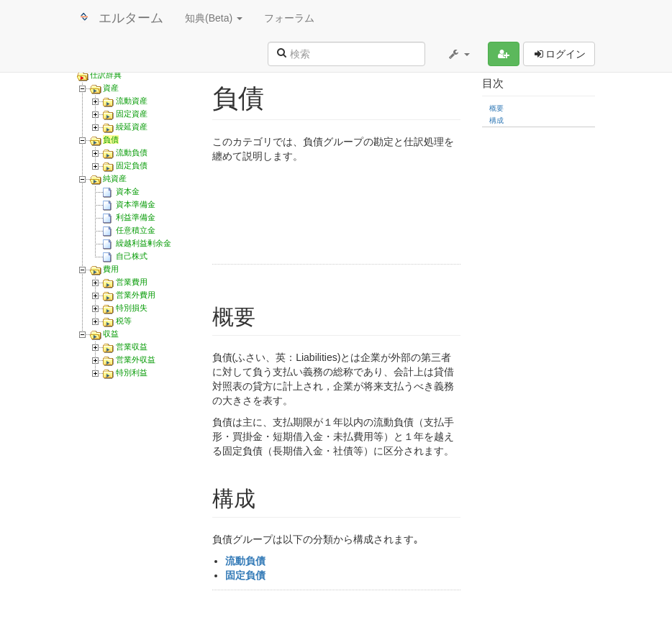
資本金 (128, 191)
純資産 (115, 178)
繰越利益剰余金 (144, 243)
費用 (111, 269)
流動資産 (132, 101)
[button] (458, 54)
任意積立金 (136, 230)
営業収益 (132, 347)
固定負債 (132, 165)
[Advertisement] (385, 215)
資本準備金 (136, 204)
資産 (111, 88)
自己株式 (132, 256)
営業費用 (132, 282)
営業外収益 (136, 359)
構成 (496, 120)
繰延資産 (132, 127)
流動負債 (132, 152)
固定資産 (132, 114)
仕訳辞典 (106, 75)
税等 (124, 321)
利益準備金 (136, 217)
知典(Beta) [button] (214, 18)
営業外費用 (136, 295)
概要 (496, 108)
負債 (111, 139)
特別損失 (132, 308)
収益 (111, 334)
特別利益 (132, 372)
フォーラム (289, 18)
